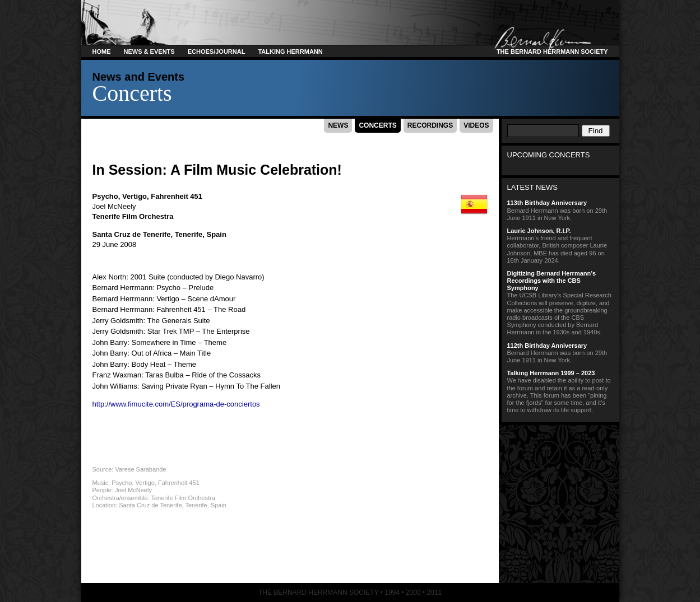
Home (102, 52)
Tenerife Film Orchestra (133, 216)
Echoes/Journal (217, 52)
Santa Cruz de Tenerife (132, 234)
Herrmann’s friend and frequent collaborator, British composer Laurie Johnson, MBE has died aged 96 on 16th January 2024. (560, 246)
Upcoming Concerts (549, 155)
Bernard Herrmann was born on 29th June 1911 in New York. (560, 210)
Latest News (533, 187)
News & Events (149, 52)
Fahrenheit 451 (177, 196)
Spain (216, 234)
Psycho (105, 196)
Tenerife (189, 234)
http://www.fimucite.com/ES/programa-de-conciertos (176, 404)
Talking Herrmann (290, 52)
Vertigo (135, 196)
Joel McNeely (114, 206)
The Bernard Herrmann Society (551, 52)
